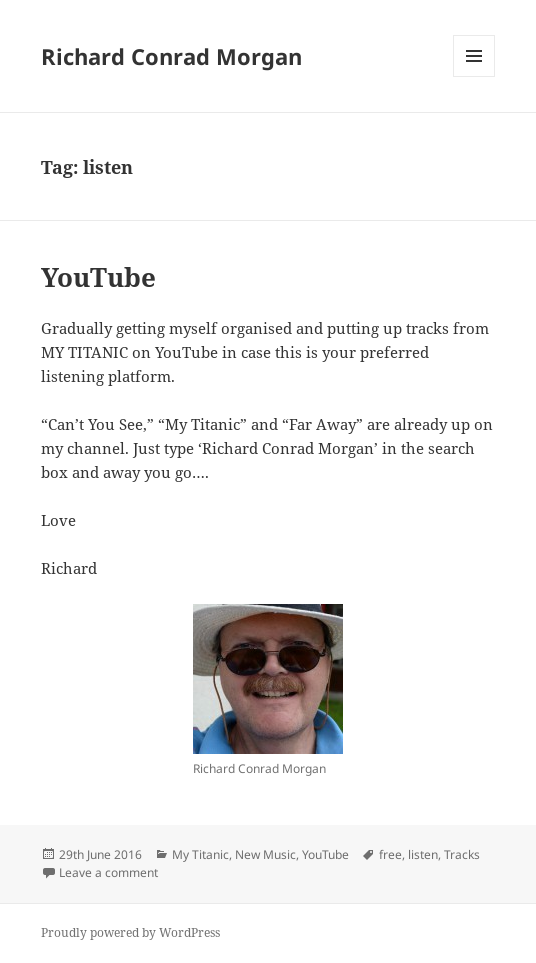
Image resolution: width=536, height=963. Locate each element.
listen (423, 854)
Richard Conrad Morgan (171, 56)
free (390, 854)
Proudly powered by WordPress (130, 932)
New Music (265, 854)
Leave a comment (108, 872)
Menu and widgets (474, 76)
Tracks (462, 854)
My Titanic (200, 854)
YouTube (98, 277)
